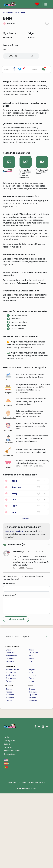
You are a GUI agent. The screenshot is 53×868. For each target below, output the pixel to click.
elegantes (8, 477)
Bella (14, 555)
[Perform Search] (47, 711)
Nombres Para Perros (11, 12)
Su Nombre (9, 658)
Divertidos (10, 733)
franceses (8, 502)
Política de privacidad (17, 857)
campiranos (8, 526)
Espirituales (11, 727)
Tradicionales (12, 730)
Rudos (31, 733)
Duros (31, 747)
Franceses (33, 775)
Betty (14, 568)
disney (8, 451)
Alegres (32, 744)
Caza (31, 736)
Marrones (10, 769)
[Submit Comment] (16, 694)
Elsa (14, 574)
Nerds (31, 730)
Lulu (14, 587)
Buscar (7, 818)
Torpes (32, 753)
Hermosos (10, 736)
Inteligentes (11, 750)
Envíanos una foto (14, 606)
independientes (9, 489)
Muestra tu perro (12, 825)
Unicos (31, 724)
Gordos (9, 775)
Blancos (9, 764)
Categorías (9, 815)
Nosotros (8, 822)
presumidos (8, 514)
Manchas (10, 772)
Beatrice (16, 562)
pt (7, 842)
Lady (14, 580)
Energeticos (11, 753)
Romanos (33, 766)
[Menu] (46, 4)
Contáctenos (10, 829)
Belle (23, 12)
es (6, 838)
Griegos (32, 764)
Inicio (6, 812)
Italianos (32, 772)
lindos (8, 539)
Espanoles (33, 769)
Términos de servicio (37, 857)
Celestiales (33, 727)
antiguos (8, 464)
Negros (9, 766)
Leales (31, 756)
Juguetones (11, 747)
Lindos (9, 724)
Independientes (13, 744)
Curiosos (32, 750)
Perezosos (10, 756)
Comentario (10, 670)
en (7, 834)
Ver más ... (27, 593)
